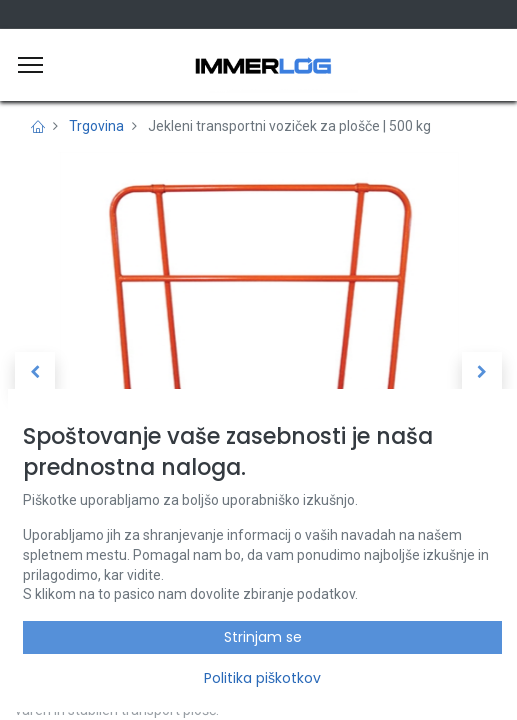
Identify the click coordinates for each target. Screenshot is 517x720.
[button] (35, 372)
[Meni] (30, 65)
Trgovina (96, 126)
